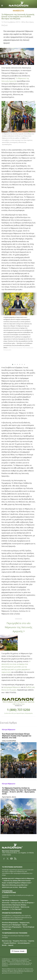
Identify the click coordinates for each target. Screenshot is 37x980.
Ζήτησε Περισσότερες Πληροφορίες (15, 926)
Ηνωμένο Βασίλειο (10, 943)
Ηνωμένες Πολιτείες (20, 941)
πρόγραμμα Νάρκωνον (12, 687)
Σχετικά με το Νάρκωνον (10, 900)
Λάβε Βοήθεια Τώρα (19, 704)
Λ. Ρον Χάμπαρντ (16, 909)
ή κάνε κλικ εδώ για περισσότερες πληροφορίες (18, 713)
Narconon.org (7, 941)
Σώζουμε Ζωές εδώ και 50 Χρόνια (22, 903)
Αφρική (11, 945)
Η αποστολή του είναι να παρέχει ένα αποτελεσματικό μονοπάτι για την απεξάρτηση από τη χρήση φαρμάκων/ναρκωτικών (16, 667)
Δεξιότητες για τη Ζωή (10, 887)
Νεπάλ (4, 945)
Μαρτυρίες (23, 887)
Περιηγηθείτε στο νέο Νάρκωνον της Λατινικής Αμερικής (19, 627)
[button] (18, 952)
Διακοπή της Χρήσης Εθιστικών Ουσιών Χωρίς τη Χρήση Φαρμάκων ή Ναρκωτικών (16, 882)
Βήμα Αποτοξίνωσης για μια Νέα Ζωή (15, 885)
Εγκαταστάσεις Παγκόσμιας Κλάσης (14, 905)
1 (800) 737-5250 (18, 710)
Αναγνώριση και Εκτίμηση (11, 907)
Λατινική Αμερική (24, 943)
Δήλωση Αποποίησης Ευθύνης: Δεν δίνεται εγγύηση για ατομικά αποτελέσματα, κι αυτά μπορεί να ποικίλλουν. (17, 964)
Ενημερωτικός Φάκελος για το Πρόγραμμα (16, 924)
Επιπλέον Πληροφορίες (10, 923)
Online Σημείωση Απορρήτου (19, 960)
